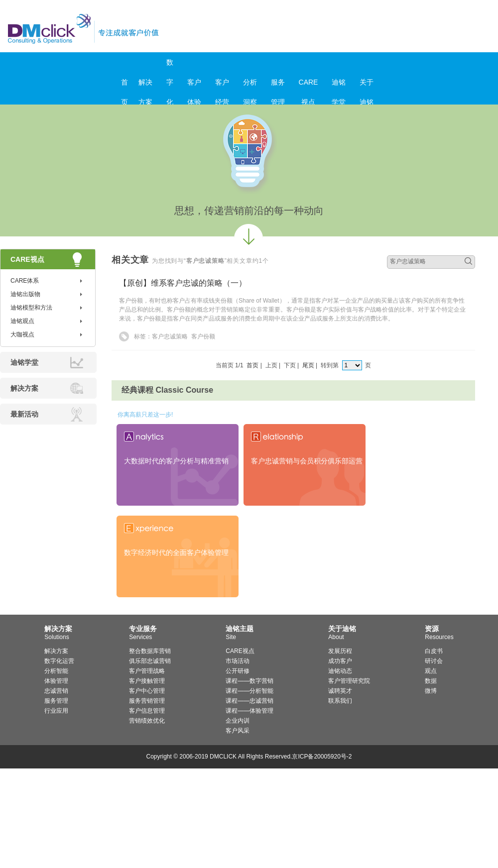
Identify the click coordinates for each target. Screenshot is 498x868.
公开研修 (238, 671)
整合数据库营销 (150, 651)
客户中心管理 (147, 691)
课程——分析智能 (249, 691)
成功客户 (340, 661)
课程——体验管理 (249, 711)
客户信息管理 (147, 711)
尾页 (308, 365)
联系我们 (340, 701)
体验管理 (56, 681)
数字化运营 (59, 661)
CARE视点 (309, 85)
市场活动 (238, 661)
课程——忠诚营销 (249, 701)
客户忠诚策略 (170, 336)
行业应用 (56, 711)
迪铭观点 (22, 321)
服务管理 (278, 85)
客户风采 (238, 731)
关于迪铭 (367, 85)
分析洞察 (250, 85)
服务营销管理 (147, 701)
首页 (124, 85)
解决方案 (145, 85)
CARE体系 (25, 281)
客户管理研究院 (349, 681)
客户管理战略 (147, 671)
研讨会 (434, 661)
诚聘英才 (340, 691)
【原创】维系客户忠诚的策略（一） (183, 283)
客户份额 (203, 336)
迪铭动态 (340, 671)
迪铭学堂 (339, 85)
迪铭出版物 (25, 294)
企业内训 (238, 721)
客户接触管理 (147, 681)
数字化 (170, 65)
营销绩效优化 (147, 721)
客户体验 (194, 85)
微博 (431, 691)
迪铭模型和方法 (31, 308)
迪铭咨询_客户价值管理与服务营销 (126, 29)
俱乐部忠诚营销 (150, 661)
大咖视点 (22, 334)
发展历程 (340, 651)
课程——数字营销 (249, 681)
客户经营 (222, 85)
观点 (431, 671)
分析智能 (56, 671)
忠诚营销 (56, 691)
